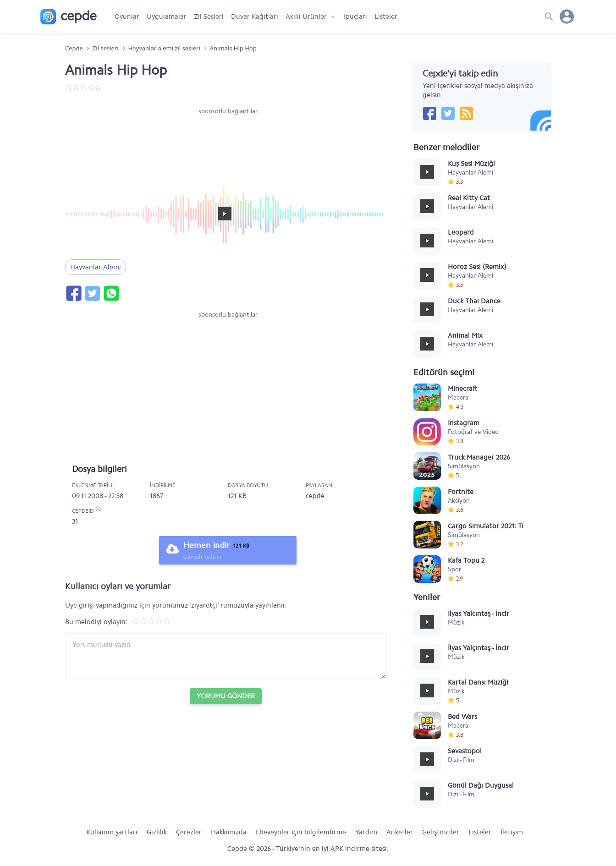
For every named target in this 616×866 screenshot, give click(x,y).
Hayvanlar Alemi (96, 267)
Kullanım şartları (112, 832)
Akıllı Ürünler (306, 16)
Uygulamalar (167, 16)
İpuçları (355, 16)
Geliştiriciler (441, 832)
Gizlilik (157, 832)
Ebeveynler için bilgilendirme (301, 832)
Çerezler (189, 832)
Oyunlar (127, 16)
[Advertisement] (228, 143)
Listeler (386, 16)
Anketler (400, 832)
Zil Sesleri (209, 16)
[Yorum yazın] (225, 656)
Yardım (366, 832)
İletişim (512, 832)
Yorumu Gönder (226, 696)
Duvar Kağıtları (255, 16)
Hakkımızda (229, 832)
